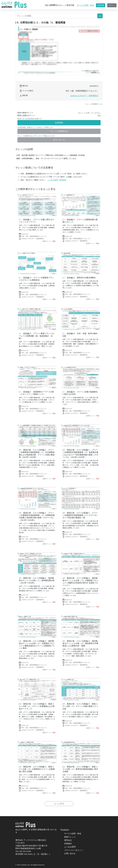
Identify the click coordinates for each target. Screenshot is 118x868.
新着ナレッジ (70, 837)
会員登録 (101, 5)
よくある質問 (53, 180)
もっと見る (59, 804)
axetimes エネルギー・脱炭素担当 (84, 96)
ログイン (112, 5)
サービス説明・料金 (85, 5)
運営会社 (68, 840)
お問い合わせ (70, 853)
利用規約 (63, 180)
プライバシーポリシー (74, 850)
